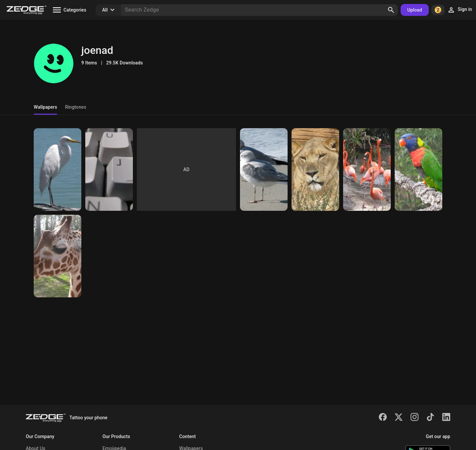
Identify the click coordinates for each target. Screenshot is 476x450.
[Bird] (58, 169)
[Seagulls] (264, 169)
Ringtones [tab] (76, 107)
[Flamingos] (367, 169)
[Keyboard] (109, 169)
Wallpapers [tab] (45, 107)
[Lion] (315, 169)
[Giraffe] (58, 256)
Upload (415, 10)
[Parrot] (418, 169)
